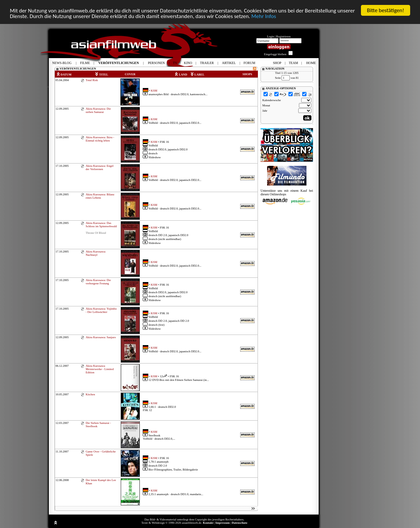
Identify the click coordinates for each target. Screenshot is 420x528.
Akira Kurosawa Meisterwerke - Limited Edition (100, 369)
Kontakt (208, 523)
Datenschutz (240, 523)
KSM (154, 90)
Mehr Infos (264, 16)
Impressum (223, 523)
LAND (181, 75)
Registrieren (283, 36)
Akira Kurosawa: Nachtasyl (96, 253)
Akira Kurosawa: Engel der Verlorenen (100, 167)
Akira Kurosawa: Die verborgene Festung (98, 282)
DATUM (64, 75)
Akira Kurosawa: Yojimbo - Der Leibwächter (101, 310)
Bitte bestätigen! (386, 10)
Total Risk (92, 80)
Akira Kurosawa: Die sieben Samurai (98, 110)
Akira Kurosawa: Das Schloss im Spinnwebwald (101, 225)
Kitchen (90, 394)
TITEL (102, 75)
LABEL (198, 75)
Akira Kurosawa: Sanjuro (101, 337)
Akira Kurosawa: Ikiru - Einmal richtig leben (100, 139)
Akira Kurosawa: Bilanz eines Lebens (100, 196)
